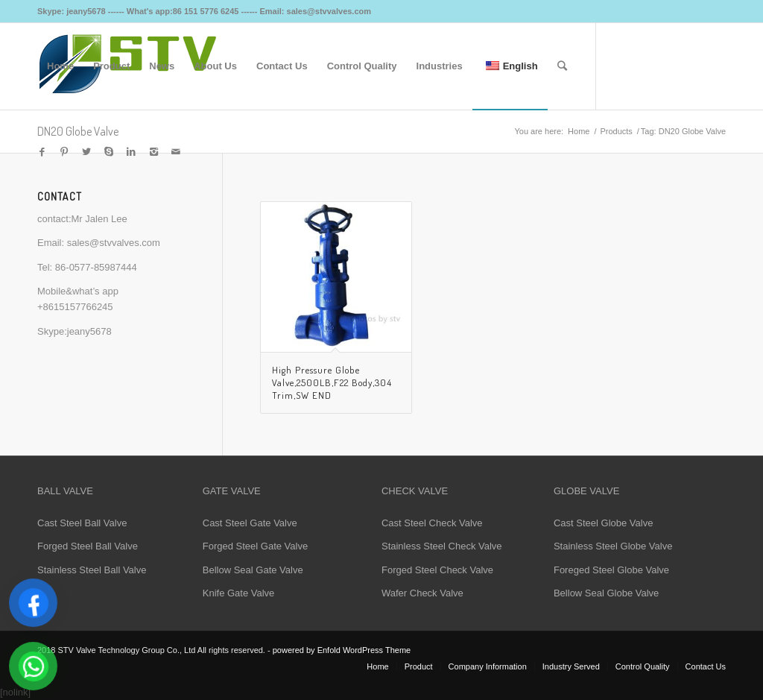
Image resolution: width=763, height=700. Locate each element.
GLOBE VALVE (586, 491)
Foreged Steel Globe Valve (611, 570)
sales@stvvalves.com (114, 243)
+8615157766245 (75, 307)
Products (616, 131)
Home (579, 131)
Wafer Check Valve (422, 593)
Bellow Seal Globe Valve (606, 593)
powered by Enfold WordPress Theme (342, 650)
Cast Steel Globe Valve (603, 523)
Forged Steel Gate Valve (255, 546)
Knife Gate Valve (239, 593)
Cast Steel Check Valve (432, 523)
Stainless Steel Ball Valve (92, 570)
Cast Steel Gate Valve (250, 523)
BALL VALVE (65, 491)
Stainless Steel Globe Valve (613, 546)
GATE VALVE (232, 491)
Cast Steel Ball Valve (82, 523)
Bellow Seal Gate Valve (253, 570)
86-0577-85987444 (96, 267)
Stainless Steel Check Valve (442, 546)
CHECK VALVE (415, 491)
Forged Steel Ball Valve (88, 546)
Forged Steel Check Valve (437, 570)
